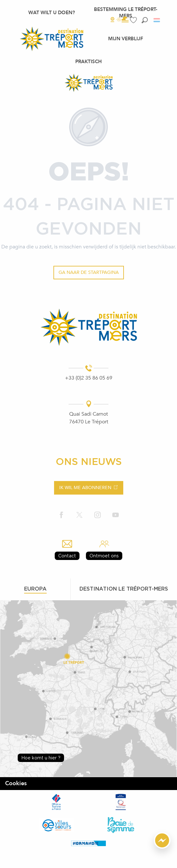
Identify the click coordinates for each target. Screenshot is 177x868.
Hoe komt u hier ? (41, 758)
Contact (67, 556)
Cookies (16, 783)
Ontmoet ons (104, 556)
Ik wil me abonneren (85, 488)
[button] (145, 20)
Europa (35, 589)
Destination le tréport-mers (124, 589)
